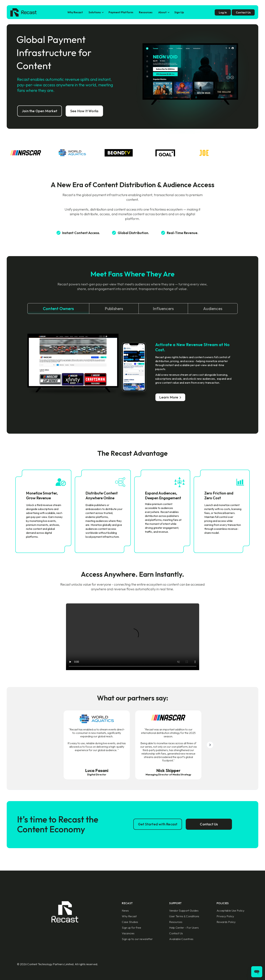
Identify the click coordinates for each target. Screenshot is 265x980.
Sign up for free (131, 928)
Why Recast (75, 12)
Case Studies (130, 922)
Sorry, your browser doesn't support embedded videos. (133, 637)
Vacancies (128, 933)
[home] (24, 12)
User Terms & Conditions (184, 916)
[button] (96, 12)
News (125, 911)
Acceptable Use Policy (230, 911)
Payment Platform (121, 12)
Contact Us (176, 933)
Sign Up (179, 12)
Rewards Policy (226, 922)
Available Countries (181, 939)
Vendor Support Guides (184, 911)
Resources (146, 12)
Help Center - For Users (184, 928)
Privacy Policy (225, 916)
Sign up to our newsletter (137, 939)
